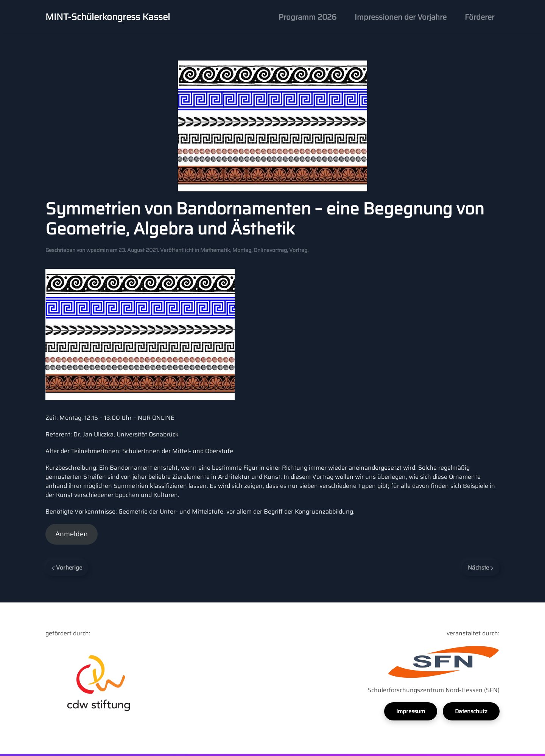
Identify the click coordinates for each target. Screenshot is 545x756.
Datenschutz (471, 711)
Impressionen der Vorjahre (401, 17)
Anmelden (72, 534)
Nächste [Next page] (481, 568)
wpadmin (97, 250)
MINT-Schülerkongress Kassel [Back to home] (108, 17)
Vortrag (298, 250)
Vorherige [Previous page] (67, 568)
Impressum (411, 711)
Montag (242, 250)
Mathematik (215, 250)
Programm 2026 (308, 17)
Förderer (480, 17)
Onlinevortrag (270, 250)
